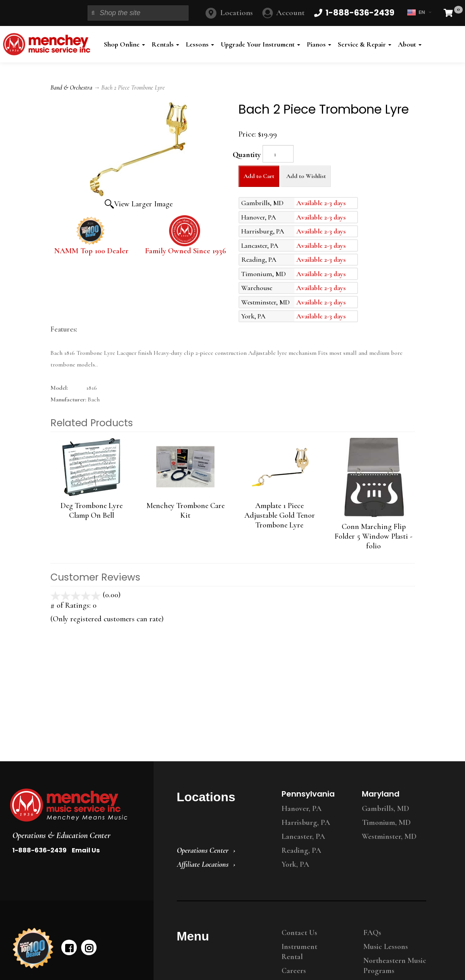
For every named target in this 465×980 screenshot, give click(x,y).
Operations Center (203, 850)
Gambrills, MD (385, 809)
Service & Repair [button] (365, 44)
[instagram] (89, 947)
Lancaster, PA (303, 837)
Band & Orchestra (71, 88)
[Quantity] (278, 154)
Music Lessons (386, 947)
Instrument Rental (299, 952)
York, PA (295, 864)
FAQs (372, 933)
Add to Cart (259, 176)
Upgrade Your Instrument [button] (260, 44)
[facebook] (69, 947)
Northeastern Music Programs (395, 966)
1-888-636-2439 (40, 850)
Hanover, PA (302, 809)
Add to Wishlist (306, 176)
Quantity (247, 155)
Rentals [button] (165, 44)
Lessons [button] (200, 44)
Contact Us (299, 933)
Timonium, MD (386, 823)
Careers (294, 971)
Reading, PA (301, 850)
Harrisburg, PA (306, 823)
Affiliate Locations (203, 864)
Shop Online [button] (124, 44)
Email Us (86, 850)
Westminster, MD (389, 837)
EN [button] (419, 12)
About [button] (410, 44)
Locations (237, 13)
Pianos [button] (319, 44)
